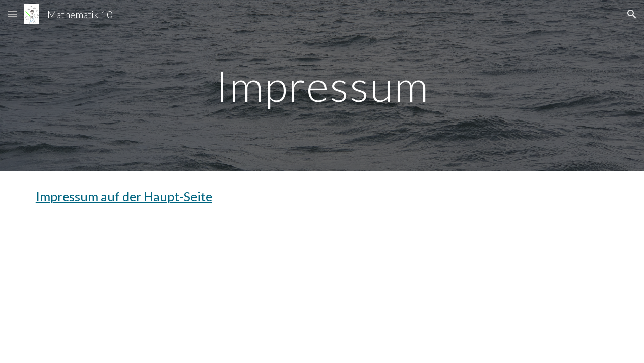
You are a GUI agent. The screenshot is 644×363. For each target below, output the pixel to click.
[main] (322, 85)
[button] (12, 14)
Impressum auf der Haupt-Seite (124, 196)
